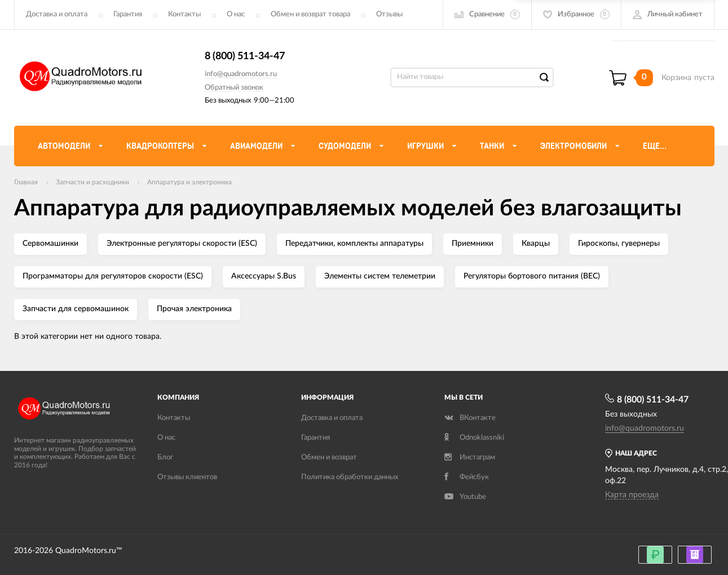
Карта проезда (632, 495)
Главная (26, 182)
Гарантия (128, 14)
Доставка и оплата (57, 14)
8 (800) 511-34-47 (245, 56)
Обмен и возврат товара (310, 14)
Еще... (655, 146)
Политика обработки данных (350, 477)
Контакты (184, 14)
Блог (165, 457)
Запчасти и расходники (92, 182)
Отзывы (389, 14)
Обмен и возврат (329, 457)
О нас (236, 14)
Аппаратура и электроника (189, 182)
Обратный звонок (234, 88)
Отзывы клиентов (187, 477)
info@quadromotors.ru (241, 74)
